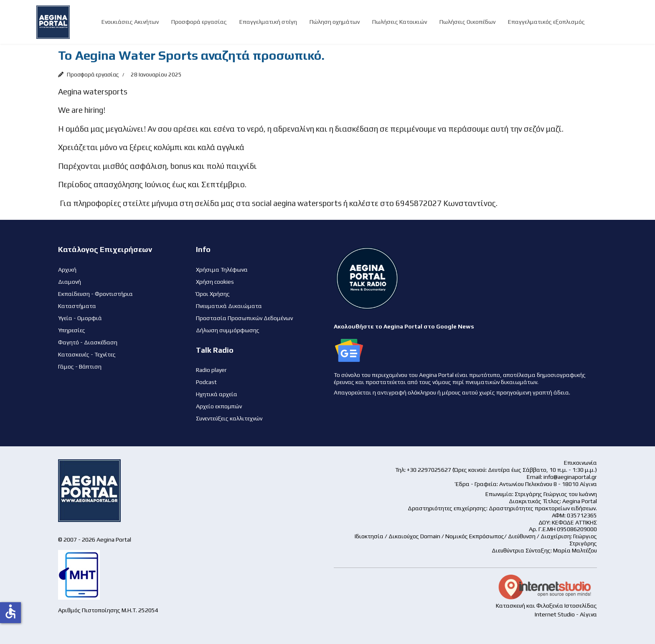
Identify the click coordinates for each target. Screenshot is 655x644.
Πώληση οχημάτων (335, 22)
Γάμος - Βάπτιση (80, 367)
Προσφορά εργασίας (199, 22)
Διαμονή (70, 282)
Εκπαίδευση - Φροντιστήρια (95, 294)
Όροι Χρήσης (213, 294)
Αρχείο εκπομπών (219, 406)
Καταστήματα (77, 306)
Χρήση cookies (215, 282)
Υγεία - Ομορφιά (80, 318)
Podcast (206, 382)
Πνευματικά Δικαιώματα (229, 306)
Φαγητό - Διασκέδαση (88, 342)
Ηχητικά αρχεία (217, 394)
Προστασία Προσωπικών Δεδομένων (244, 318)
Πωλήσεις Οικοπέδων (467, 22)
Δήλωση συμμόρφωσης (228, 330)
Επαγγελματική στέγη (268, 22)
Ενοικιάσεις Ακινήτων (130, 22)
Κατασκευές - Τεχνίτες (87, 354)
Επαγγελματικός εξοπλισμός (546, 22)
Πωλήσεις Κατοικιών (400, 22)
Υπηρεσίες (72, 330)
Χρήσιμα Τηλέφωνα (222, 270)
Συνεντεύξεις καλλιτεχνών (229, 418)
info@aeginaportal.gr (570, 477)
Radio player (211, 370)
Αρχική (67, 270)
